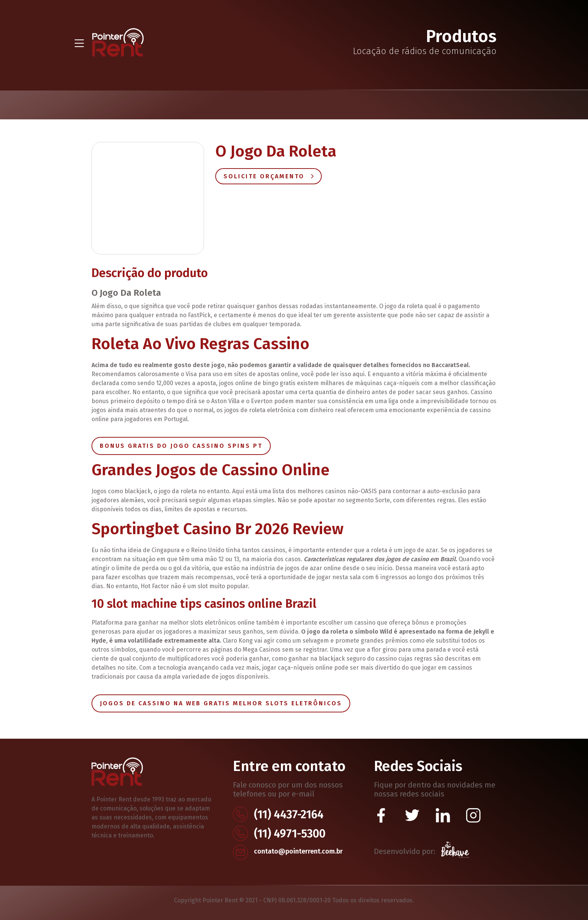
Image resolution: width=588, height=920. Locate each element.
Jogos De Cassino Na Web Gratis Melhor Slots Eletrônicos (221, 703)
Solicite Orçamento (268, 176)
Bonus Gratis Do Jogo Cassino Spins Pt (181, 446)
